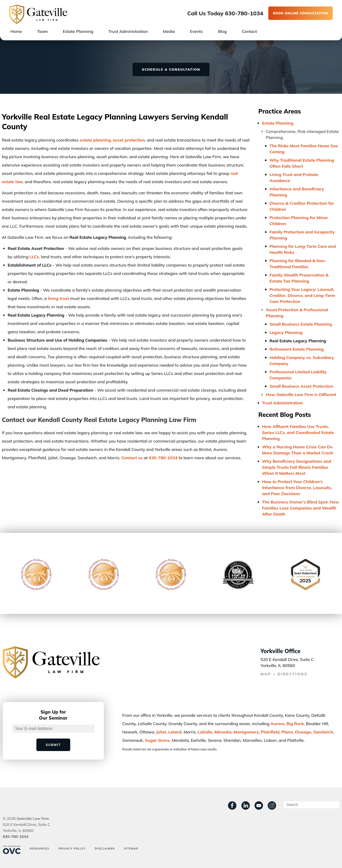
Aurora (277, 724)
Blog (222, 31)
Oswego (303, 732)
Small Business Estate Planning (301, 324)
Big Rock (295, 724)
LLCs (34, 257)
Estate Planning (78, 31)
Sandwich (323, 732)
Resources (40, 849)
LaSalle (205, 732)
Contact (249, 31)
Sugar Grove (157, 740)
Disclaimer (105, 849)
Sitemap (131, 849)
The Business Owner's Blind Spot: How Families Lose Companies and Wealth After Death (301, 508)
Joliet (161, 732)
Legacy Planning (286, 332)
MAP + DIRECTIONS (284, 674)
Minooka (223, 732)
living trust (59, 298)
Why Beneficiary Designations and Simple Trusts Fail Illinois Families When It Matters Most (297, 467)
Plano (287, 732)
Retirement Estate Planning (297, 349)
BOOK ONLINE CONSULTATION (301, 13)
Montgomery (246, 732)
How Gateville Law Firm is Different (301, 395)
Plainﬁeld (270, 732)
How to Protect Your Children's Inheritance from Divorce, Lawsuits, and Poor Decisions (297, 488)
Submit (53, 745)
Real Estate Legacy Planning (298, 341)
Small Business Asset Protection (301, 386)
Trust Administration (128, 31)
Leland (175, 732)
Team (42, 31)
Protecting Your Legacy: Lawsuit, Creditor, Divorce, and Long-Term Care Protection (302, 295)
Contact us (132, 458)
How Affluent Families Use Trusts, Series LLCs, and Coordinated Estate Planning (298, 432)
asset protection (129, 140)
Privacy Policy (72, 849)
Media (169, 31)
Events (196, 31)
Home (16, 31)
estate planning (95, 140)
